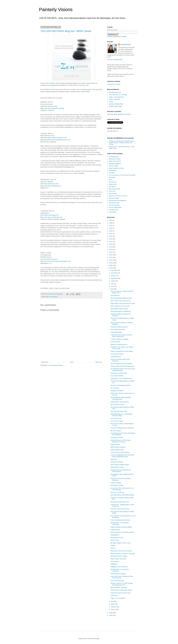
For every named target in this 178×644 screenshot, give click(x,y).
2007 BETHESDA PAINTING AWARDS (122, 495)
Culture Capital (113, 166)
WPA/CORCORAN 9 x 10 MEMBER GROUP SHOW (121, 415)
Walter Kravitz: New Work (118, 559)
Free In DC (112, 191)
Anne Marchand (125, 45)
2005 (111, 615)
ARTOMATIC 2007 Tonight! (119, 556)
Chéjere (113, 546)
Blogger (97, 639)
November (114, 273)
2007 (111, 268)
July (112, 284)
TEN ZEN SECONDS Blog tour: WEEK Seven (66, 31)
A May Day (114, 596)
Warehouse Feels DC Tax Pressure (121, 551)
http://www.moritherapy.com (50, 215)
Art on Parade (115, 388)
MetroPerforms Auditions (118, 447)
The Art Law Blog (114, 205)
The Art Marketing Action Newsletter (121, 364)
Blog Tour (48, 297)
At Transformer (115, 296)
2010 (111, 260)
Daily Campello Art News (116, 168)
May (112, 289)
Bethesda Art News (115, 159)
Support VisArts (115, 445)
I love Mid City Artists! (117, 354)
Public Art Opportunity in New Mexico (122, 351)
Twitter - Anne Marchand (116, 97)
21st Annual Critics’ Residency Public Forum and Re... (122, 577)
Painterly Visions (56, 10)
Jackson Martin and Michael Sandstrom (122, 366)
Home (72, 362)
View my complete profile (115, 60)
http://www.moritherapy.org (53, 217)
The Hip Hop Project (117, 421)
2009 (111, 263)
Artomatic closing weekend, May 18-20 (122, 428)
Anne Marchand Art (112, 131)
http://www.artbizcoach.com (50, 184)
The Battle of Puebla (117, 438)
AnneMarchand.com (115, 92)
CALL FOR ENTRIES (117, 376)
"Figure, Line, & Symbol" (118, 598)
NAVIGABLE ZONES (117, 486)
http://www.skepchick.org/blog (54, 108)
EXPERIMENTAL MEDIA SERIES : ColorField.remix (121, 398)
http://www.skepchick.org (49, 106)
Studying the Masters (117, 391)
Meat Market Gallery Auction (119, 309)
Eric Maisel (54, 297)
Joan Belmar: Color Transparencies (121, 378)
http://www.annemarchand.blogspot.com (58, 261)
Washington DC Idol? (117, 538)
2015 (111, 247)
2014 (111, 250)
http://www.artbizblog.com (53, 186)
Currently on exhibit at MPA (119, 373)
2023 (111, 226)
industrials (114, 459)
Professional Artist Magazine (117, 201)
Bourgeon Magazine (115, 164)
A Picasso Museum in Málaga (119, 339)
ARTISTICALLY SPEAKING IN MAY (121, 590)
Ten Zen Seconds (83, 85)
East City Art (113, 182)
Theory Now (113, 212)
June (113, 286)
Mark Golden (113, 194)
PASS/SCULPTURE (117, 462)
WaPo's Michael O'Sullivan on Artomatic (123, 554)
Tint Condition (115, 562)
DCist (111, 180)
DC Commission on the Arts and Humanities (122, 175)
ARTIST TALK (115, 540)
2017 (111, 242)
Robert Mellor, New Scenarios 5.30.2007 (123, 303)
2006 (111, 613)
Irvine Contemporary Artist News (120, 520)
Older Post (99, 362)
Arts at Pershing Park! (117, 581)
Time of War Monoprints (118, 330)
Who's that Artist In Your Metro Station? (122, 532)
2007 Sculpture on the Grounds (120, 306)
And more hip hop (116, 418)
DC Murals (112, 177)
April (112, 602)
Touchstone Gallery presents (119, 327)
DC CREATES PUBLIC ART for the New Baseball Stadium (123, 370)
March (113, 604)
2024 (111, 223)
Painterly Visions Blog (115, 106)
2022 (111, 228)
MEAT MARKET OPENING (119, 588)
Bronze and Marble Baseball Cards (121, 298)
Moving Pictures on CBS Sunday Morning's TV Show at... (120, 441)
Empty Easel (113, 184)
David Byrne (113, 170)
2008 (111, 265)
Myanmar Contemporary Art (119, 344)
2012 (111, 255)
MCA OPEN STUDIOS (117, 405)
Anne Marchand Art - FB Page (118, 95)
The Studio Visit (114, 210)
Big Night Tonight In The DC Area (121, 543)
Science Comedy (116, 483)
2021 (111, 231)
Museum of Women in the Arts (118, 196)
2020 (111, 234)
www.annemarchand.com (49, 259)
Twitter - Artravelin (114, 99)
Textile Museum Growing (118, 574)
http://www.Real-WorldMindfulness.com (57, 140)
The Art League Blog (115, 207)
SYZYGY (113, 548)
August (113, 281)
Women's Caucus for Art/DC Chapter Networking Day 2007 (122, 584)
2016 (111, 244)
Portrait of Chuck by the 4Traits (120, 509)
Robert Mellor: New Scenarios (120, 402)
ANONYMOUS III (116, 357)
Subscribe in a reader (114, 84)
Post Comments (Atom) (56, 365)
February (114, 607)
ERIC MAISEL (50, 83)
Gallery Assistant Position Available (121, 527)
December (114, 270)
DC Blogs (112, 173)
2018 (111, 239)
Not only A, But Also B (117, 492)
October (114, 276)
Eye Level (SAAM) (114, 189)
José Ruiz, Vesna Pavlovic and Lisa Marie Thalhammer (121, 336)
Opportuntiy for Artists (117, 467)
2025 (111, 220)
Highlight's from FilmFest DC (119, 567)
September (114, 278)
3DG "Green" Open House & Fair (121, 301)
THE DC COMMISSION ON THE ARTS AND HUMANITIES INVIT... (122, 456)
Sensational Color (114, 203)
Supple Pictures (115, 530)
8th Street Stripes (116, 431)
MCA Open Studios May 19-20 (120, 502)
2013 (111, 252)
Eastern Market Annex (117, 450)
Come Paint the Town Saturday (120, 452)
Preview (110, 37)
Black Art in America (115, 161)
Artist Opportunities (116, 332)
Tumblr (111, 102)
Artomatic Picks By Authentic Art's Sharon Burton (121, 471)
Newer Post (44, 362)
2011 (111, 257)
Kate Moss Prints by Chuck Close (121, 593)
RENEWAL (114, 564)
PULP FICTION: (115, 342)
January (114, 609)
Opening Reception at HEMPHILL (121, 311)
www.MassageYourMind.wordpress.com (54, 138)
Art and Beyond (114, 157)
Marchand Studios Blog (116, 104)
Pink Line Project (114, 198)
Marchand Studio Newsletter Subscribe (119, 114)
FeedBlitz (124, 37)
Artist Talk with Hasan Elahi (119, 411)
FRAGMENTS (115, 535)
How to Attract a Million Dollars (120, 465)
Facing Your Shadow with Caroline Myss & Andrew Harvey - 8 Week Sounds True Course (122, 143)
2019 (111, 236)
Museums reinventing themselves (121, 385)
